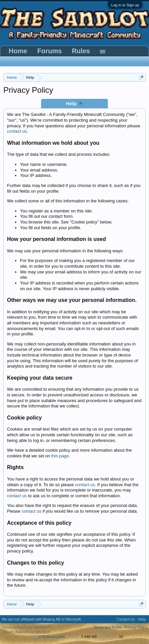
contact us (17, 131)
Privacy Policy (136, 627)
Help (142, 619)
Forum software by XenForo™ (26, 627)
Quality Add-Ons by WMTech (26, 632)
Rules (81, 51)
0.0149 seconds (52, 637)
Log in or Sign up (125, 5)
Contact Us (126, 619)
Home (18, 51)
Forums (50, 51)
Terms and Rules (107, 627)
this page (60, 456)
